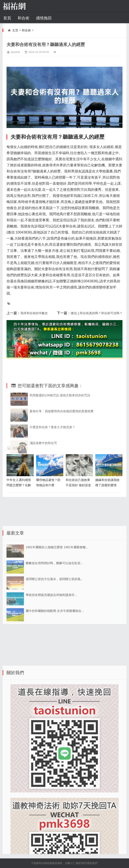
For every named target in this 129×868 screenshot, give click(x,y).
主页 (15, 30)
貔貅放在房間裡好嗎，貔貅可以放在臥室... (54, 607)
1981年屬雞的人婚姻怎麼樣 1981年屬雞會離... (57, 592)
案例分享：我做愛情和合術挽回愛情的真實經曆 (62, 446)
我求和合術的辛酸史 (34, 313)
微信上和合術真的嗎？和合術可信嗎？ (97, 313)
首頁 (7, 18)
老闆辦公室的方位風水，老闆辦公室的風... (54, 623)
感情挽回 (44, 18)
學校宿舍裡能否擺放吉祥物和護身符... (51, 639)
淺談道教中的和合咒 (43, 478)
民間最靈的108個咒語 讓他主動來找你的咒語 (60, 430)
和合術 (23, 18)
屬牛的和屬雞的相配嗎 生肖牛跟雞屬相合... (55, 655)
